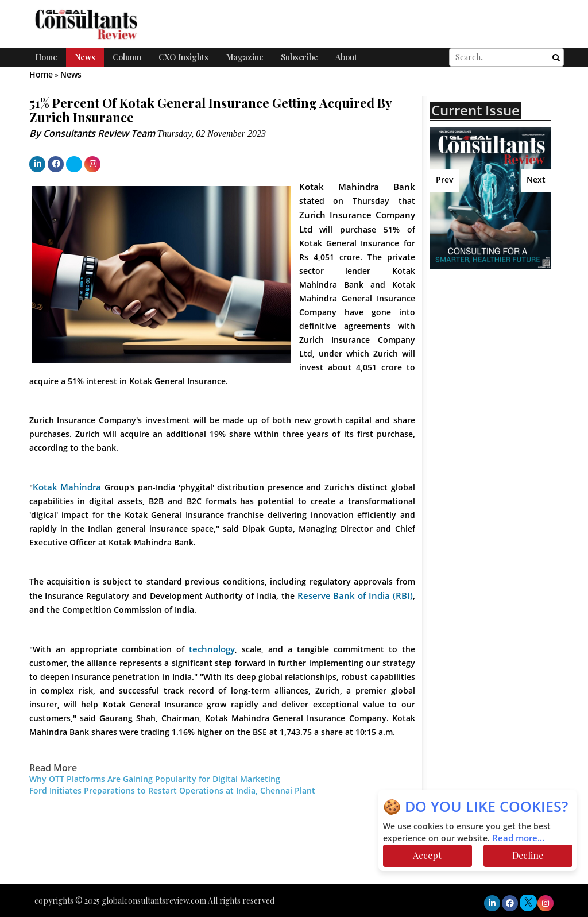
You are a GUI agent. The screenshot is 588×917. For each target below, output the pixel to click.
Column (127, 57)
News (85, 57)
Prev (445, 180)
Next (536, 180)
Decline (528, 855)
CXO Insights (183, 57)
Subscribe (299, 57)
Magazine (245, 57)
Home (46, 57)
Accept (427, 855)
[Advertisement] (509, 381)
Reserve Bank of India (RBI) (355, 596)
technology (212, 649)
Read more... (518, 838)
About (346, 57)
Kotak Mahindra (69, 487)
